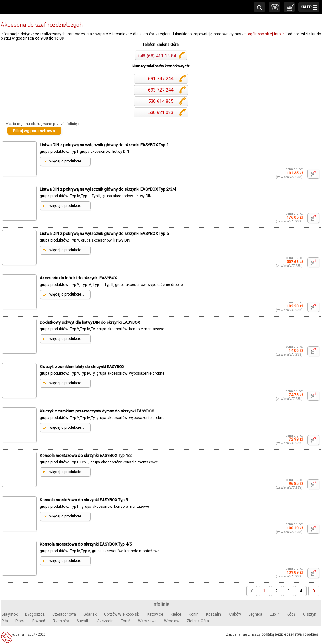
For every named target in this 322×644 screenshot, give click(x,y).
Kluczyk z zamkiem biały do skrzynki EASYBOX (82, 367)
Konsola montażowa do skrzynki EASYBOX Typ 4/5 (86, 544)
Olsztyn (310, 614)
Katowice (155, 614)
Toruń (126, 621)
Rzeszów (61, 621)
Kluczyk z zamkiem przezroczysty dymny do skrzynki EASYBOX (97, 411)
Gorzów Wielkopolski (122, 614)
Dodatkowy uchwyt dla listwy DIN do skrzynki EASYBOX (90, 322)
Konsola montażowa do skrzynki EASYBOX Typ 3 (84, 500)
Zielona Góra (198, 621)
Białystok (10, 614)
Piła (5, 621)
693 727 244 (160, 90)
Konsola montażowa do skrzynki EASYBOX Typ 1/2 (86, 455)
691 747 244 (160, 79)
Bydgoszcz (35, 614)
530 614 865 (160, 101)
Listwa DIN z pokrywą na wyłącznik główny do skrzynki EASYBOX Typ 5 (104, 234)
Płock (20, 621)
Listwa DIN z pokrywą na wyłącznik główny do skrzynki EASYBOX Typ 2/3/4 (108, 189)
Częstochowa (64, 614)
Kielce (176, 614)
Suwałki (83, 621)
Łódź (291, 614)
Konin (194, 614)
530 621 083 (160, 112)
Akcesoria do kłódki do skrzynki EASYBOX (78, 278)
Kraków (235, 614)
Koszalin (214, 614)
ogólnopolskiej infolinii (267, 34)
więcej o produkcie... (67, 161)
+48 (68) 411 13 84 (157, 56)
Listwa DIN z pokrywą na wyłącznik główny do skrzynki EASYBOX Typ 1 (104, 145)
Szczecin (105, 621)
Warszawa (147, 621)
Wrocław (172, 621)
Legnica (255, 614)
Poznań (39, 621)
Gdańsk (90, 614)
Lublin (275, 614)
